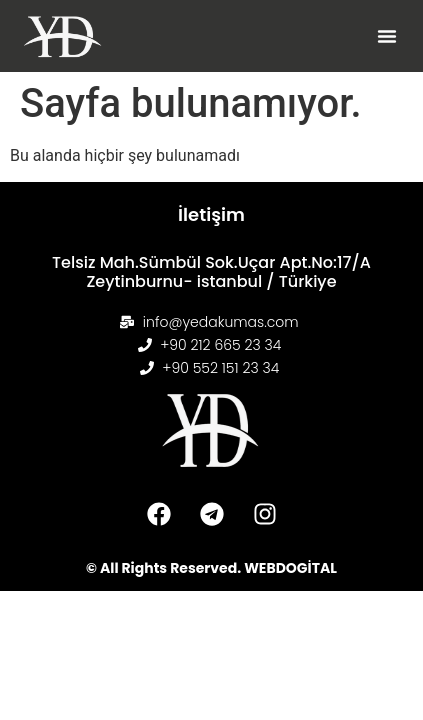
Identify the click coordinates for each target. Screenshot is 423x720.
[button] (387, 36)
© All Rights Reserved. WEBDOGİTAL (211, 568)
